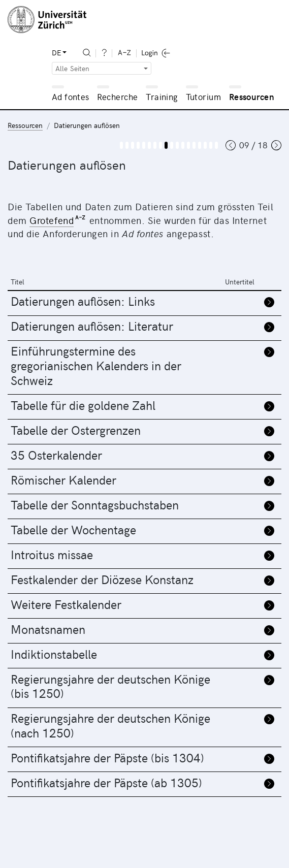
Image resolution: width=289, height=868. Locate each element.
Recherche (118, 97)
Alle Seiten (73, 68)
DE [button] (56, 53)
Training (162, 97)
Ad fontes (71, 97)
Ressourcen (252, 97)
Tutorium (203, 97)
